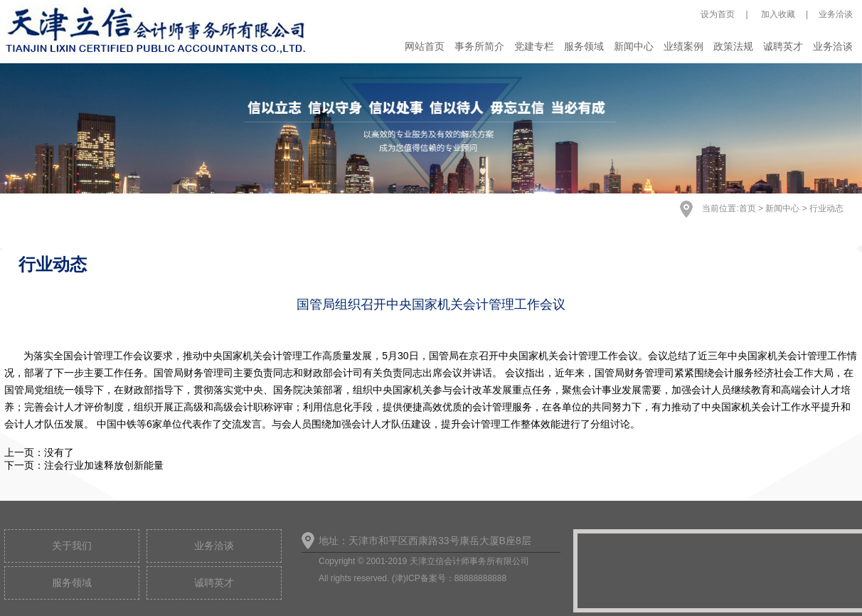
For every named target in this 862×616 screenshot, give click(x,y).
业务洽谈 (836, 14)
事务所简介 (479, 46)
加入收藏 (777, 14)
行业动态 (826, 208)
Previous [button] (79, 140)
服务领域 (584, 46)
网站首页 (425, 46)
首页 (747, 208)
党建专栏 (534, 46)
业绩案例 (683, 46)
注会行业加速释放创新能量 (104, 465)
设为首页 (718, 14)
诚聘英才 (783, 46)
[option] (431, 128)
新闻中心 (634, 46)
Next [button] (783, 140)
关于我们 (72, 546)
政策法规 (733, 46)
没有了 (59, 452)
